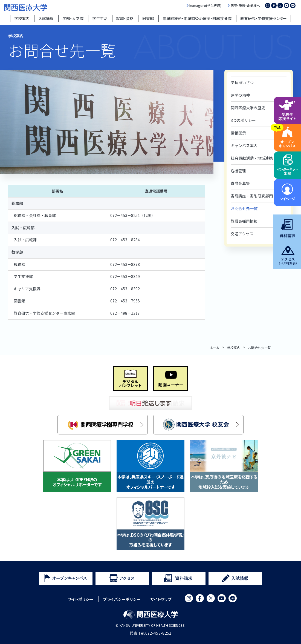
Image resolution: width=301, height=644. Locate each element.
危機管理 (238, 171)
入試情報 (46, 18)
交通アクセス (242, 234)
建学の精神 (240, 95)
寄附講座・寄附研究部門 (252, 196)
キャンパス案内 (244, 145)
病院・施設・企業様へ (245, 5)
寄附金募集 (240, 183)
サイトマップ (161, 599)
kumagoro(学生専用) (205, 5)
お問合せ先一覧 (244, 208)
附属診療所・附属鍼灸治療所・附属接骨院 (197, 18)
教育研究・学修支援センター (264, 18)
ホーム (215, 347)
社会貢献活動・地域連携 (252, 158)
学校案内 (22, 18)
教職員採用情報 (244, 221)
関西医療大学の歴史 (248, 108)
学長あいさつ (242, 82)
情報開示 (238, 133)
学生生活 (100, 18)
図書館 (148, 18)
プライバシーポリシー (122, 599)
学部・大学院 (73, 18)
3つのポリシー (243, 120)
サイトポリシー (80, 599)
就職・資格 (125, 18)
